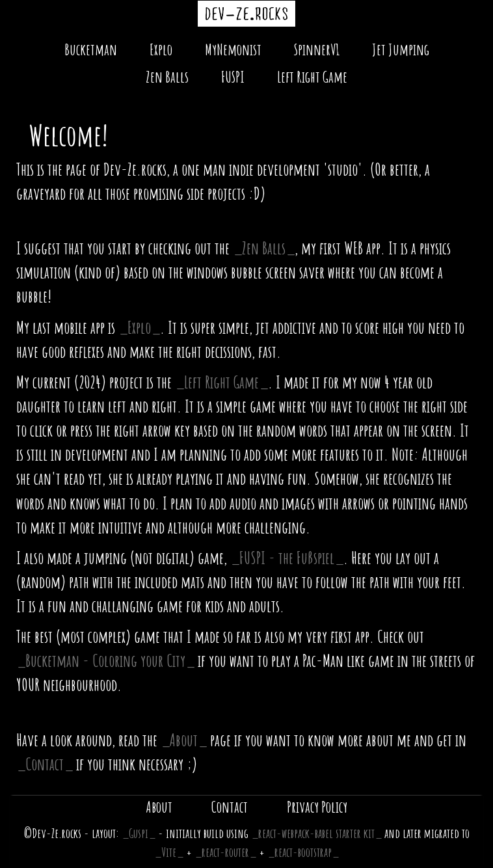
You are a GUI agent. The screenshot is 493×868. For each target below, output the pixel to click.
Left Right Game (312, 77)
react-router (225, 852)
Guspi (139, 833)
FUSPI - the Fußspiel (287, 558)
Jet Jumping (401, 49)
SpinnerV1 (317, 49)
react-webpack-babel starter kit (316, 833)
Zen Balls (167, 77)
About (184, 740)
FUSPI (233, 77)
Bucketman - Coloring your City (105, 660)
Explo (161, 49)
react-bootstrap (303, 852)
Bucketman (91, 49)
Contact (45, 764)
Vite (169, 852)
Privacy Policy (317, 807)
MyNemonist (233, 49)
